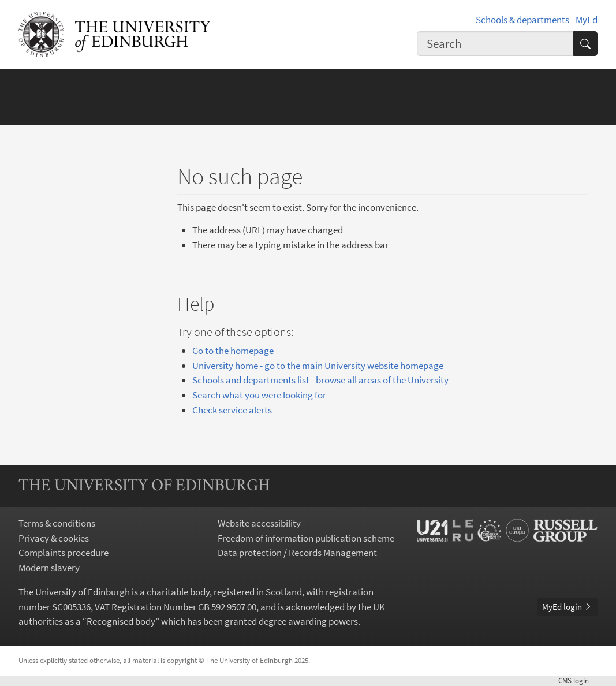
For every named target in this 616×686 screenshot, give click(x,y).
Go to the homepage (233, 351)
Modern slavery (49, 568)
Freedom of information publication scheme (306, 538)
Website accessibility (259, 523)
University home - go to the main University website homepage (318, 366)
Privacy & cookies (54, 538)
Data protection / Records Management (297, 553)
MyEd (587, 20)
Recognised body (121, 621)
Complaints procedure (64, 553)
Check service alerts (232, 410)
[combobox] (495, 44)
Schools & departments (522, 20)
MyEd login (567, 607)
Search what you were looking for (259, 395)
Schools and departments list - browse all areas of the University (320, 380)
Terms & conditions (57, 523)
